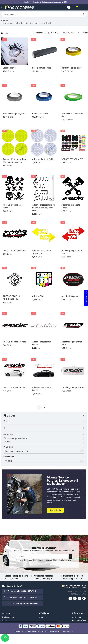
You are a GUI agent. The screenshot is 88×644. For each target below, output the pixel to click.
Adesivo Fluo (38, 296)
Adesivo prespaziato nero (14, 342)
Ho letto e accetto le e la (46, 560)
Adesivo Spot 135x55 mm (15, 250)
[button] (55, 510)
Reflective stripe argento (14, 113)
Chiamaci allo (22, 591)
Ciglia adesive (9, 68)
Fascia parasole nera (42, 68)
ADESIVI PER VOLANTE (72, 159)
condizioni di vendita (47, 560)
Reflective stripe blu (41, 113)
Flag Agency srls (67, 642)
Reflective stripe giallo (71, 68)
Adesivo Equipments (71, 296)
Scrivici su (23, 604)
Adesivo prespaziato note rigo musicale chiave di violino (44, 208)
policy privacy (66, 560)
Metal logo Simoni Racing (73, 387)
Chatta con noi (22, 597)
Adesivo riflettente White (43, 159)
